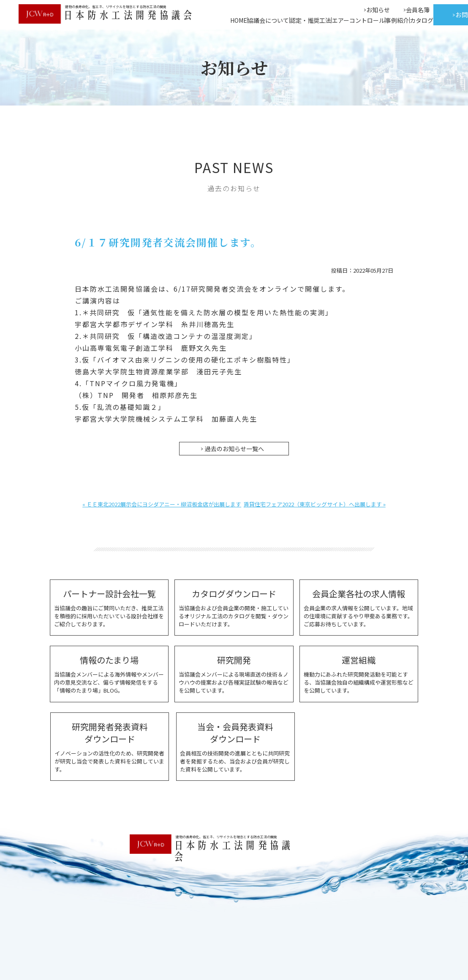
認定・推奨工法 (310, 20)
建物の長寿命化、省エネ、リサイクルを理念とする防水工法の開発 (226, 836)
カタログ (422, 20)
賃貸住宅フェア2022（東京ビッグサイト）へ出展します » (315, 504)
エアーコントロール (358, 20)
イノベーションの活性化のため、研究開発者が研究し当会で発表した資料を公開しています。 (109, 746)
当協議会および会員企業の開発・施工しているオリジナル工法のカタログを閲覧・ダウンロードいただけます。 (234, 607)
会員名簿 (418, 10)
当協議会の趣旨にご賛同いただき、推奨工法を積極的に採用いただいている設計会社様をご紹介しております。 (109, 607)
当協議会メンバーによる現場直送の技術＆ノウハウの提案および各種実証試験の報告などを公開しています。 (234, 674)
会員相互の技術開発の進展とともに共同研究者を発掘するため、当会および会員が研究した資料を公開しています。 (234, 746)
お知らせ (378, 10)
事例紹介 (397, 20)
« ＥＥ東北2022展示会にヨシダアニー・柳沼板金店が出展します (162, 504)
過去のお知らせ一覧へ (234, 448)
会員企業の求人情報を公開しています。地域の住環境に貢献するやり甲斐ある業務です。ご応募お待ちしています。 (359, 607)
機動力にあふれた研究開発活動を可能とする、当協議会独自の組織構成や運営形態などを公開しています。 (359, 674)
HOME (239, 20)
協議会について (268, 20)
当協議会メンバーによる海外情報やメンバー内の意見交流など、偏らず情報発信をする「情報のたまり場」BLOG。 (109, 674)
